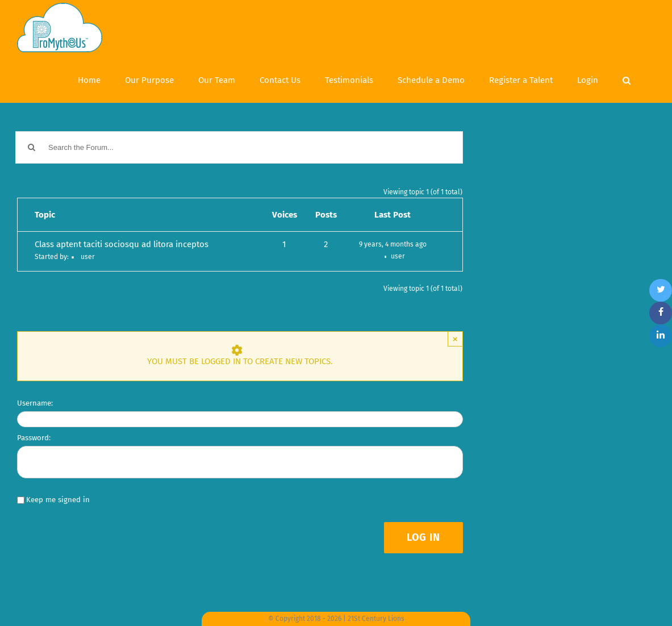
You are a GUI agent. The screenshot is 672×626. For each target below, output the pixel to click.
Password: (34, 438)
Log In (423, 537)
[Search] (627, 79)
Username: (35, 403)
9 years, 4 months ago (393, 244)
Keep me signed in (58, 500)
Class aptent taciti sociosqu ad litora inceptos (122, 244)
